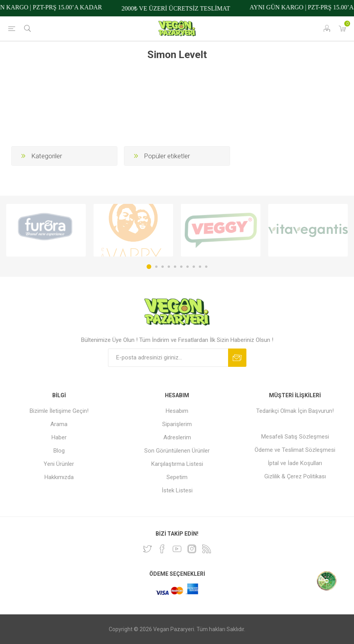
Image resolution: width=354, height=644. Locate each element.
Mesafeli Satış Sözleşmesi (295, 437)
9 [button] (200, 267)
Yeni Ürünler (59, 464)
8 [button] (194, 267)
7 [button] (188, 267)
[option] (46, 230)
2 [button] (156, 267)
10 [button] (206, 267)
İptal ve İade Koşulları (295, 463)
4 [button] (169, 267)
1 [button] (149, 267)
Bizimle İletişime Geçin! (59, 411)
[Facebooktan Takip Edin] (162, 549)
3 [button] (163, 267)
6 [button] (181, 267)
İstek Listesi (177, 490)
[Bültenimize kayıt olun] (168, 358)
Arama (59, 424)
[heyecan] (147, 549)
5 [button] (175, 267)
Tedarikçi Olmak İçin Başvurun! (295, 411)
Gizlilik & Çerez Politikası (295, 476)
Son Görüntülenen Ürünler (177, 451)
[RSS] (207, 549)
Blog (59, 451)
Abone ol (237, 358)
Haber (59, 437)
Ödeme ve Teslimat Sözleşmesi (295, 450)
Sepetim (177, 477)
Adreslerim (177, 437)
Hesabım (177, 411)
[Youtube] (177, 549)
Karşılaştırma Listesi (177, 464)
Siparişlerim (177, 424)
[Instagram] (192, 549)
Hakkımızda (59, 477)
